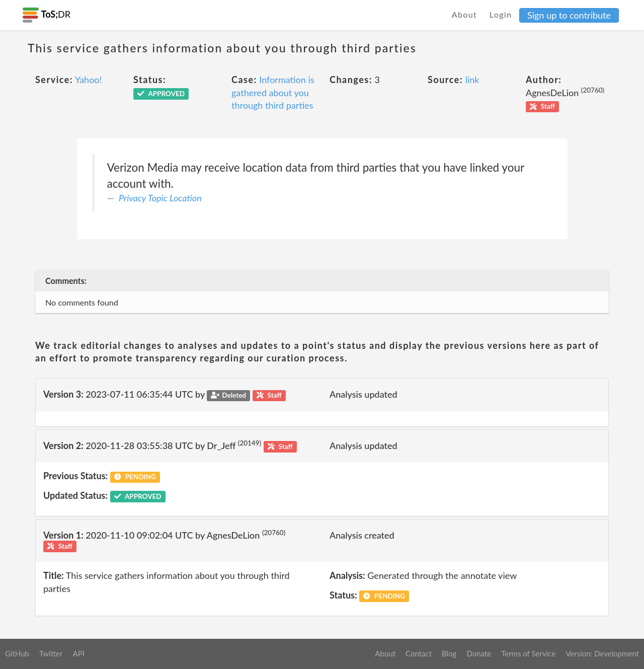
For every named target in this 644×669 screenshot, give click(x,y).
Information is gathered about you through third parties (273, 92)
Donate (479, 653)
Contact (419, 653)
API (78, 653)
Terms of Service (528, 653)
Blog (449, 653)
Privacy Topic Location (160, 198)
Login (501, 14)
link (472, 80)
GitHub (17, 653)
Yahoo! (88, 80)
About (465, 14)
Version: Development (602, 653)
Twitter (51, 653)
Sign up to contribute (569, 15)
